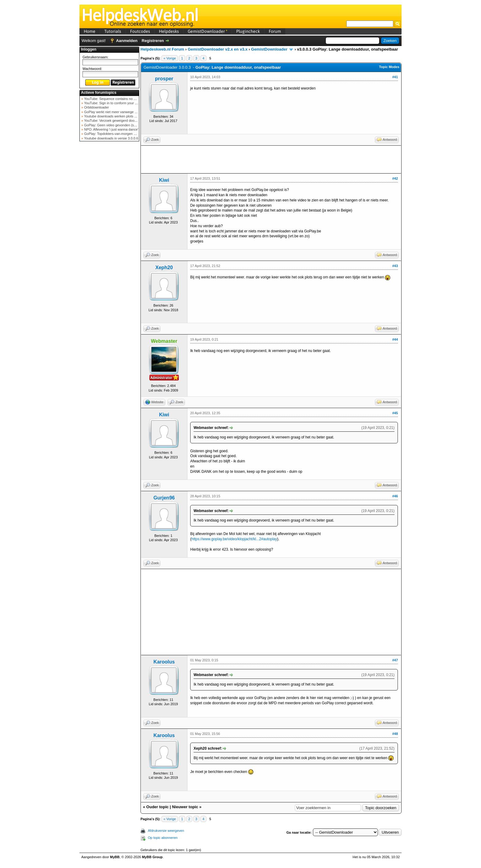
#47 (395, 660)
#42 (395, 178)
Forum (275, 31)
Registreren (153, 41)
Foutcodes (140, 31)
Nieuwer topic (185, 807)
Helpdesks (169, 31)
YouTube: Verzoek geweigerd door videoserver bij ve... (124, 120)
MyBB (115, 857)
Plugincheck (248, 31)
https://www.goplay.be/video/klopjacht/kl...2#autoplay (234, 539)
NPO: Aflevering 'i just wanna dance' (111, 129)
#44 (395, 339)
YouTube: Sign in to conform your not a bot (115, 103)
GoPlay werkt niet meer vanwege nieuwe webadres (122, 112)
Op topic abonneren (163, 838)
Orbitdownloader (96, 107)
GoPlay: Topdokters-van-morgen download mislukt (121, 134)
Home (90, 31)
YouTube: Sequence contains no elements (115, 99)
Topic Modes (389, 67)
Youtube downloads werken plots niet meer (116, 116)
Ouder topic (158, 807)
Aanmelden (127, 41)
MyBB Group (152, 857)
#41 (395, 77)
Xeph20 (164, 268)
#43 (395, 266)
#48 (395, 734)
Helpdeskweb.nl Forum (162, 49)
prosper (164, 79)
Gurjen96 (164, 498)
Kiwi (164, 180)
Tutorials (113, 31)
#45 (395, 413)
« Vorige (170, 58)
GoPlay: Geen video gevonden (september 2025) (120, 125)
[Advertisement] (110, 240)
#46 (395, 496)
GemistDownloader (208, 31)
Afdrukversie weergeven (166, 831)
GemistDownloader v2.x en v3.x (218, 49)
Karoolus (164, 662)
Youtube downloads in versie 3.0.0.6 (111, 138)
